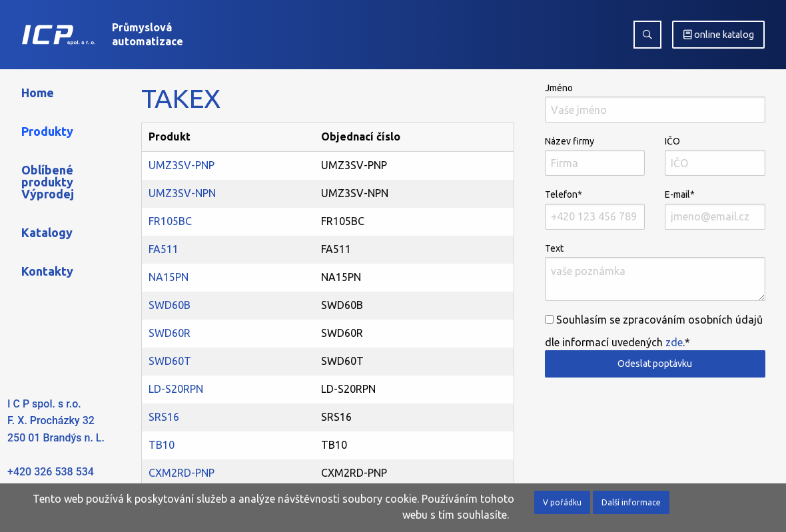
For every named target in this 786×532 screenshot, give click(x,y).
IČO (715, 156)
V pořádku (562, 502)
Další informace (631, 502)
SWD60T (170, 361)
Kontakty (47, 271)
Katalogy (47, 232)
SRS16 (164, 417)
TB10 (162, 445)
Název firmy (595, 156)
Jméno (655, 103)
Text (655, 272)
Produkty (47, 131)
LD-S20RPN (176, 389)
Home (38, 93)
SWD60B (170, 305)
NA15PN (169, 277)
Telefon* (595, 209)
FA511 (164, 249)
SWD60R (170, 333)
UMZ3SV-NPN (182, 193)
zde (674, 342)
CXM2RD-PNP (182, 473)
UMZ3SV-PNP (182, 165)
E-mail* (715, 209)
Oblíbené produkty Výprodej (48, 182)
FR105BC (170, 221)
